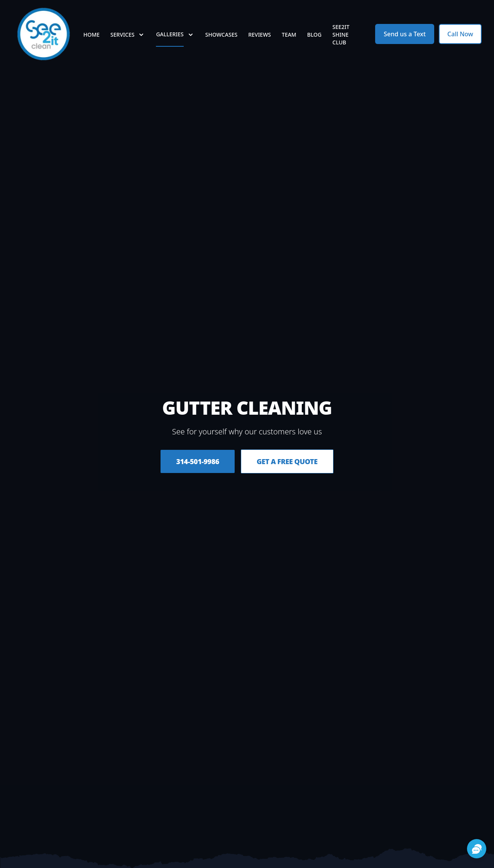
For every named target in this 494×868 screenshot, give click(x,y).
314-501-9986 (198, 461)
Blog (315, 35)
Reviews (260, 35)
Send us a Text (405, 34)
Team (289, 35)
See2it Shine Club (341, 35)
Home (91, 35)
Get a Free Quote (287, 461)
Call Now (460, 34)
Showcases (221, 35)
